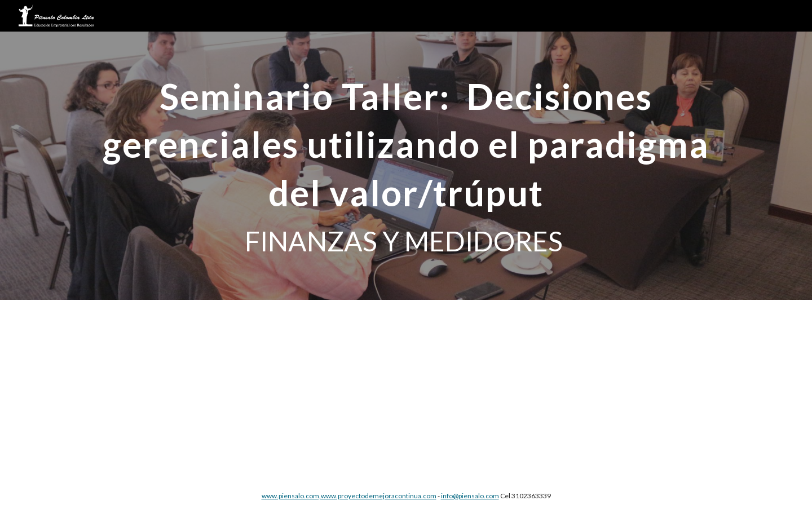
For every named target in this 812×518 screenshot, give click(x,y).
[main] (406, 166)
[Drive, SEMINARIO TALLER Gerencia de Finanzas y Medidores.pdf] (378, 387)
